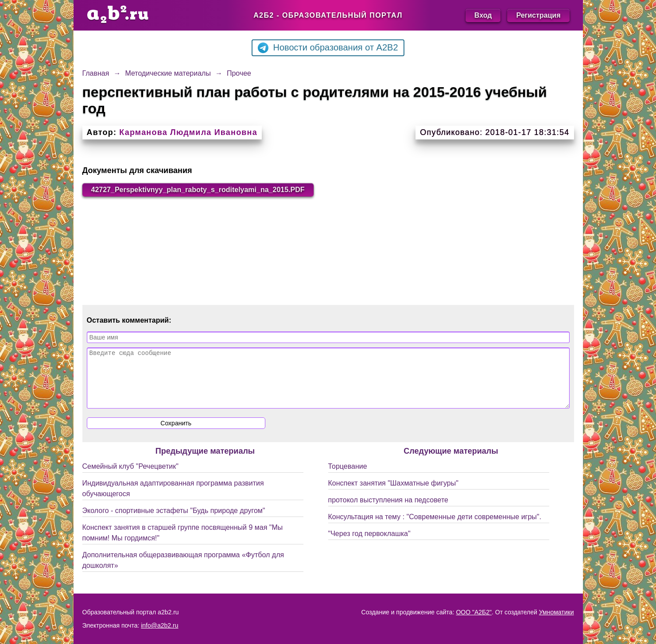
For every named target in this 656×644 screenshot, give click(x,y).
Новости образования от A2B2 (328, 48)
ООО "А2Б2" (474, 612)
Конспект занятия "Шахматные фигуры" (393, 494)
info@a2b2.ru (159, 625)
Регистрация (538, 15)
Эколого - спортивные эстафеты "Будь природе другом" (174, 521)
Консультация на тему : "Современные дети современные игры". (435, 527)
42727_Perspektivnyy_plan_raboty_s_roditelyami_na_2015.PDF (198, 190)
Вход (483, 15)
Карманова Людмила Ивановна (188, 132)
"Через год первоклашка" (369, 544)
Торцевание (348, 477)
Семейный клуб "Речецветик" (130, 477)
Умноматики (557, 612)
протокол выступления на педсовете (388, 511)
